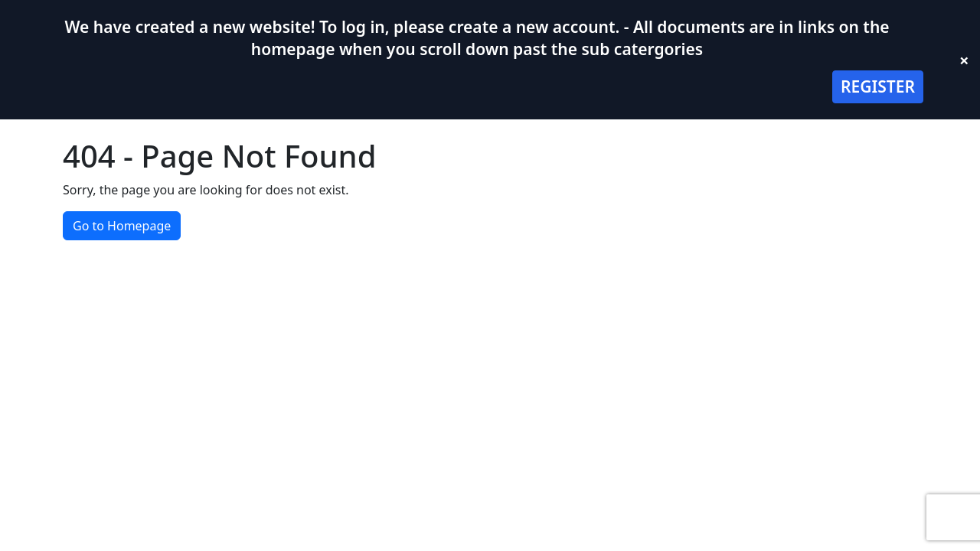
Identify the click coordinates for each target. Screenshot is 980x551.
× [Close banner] (964, 60)
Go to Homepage (122, 226)
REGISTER (878, 86)
